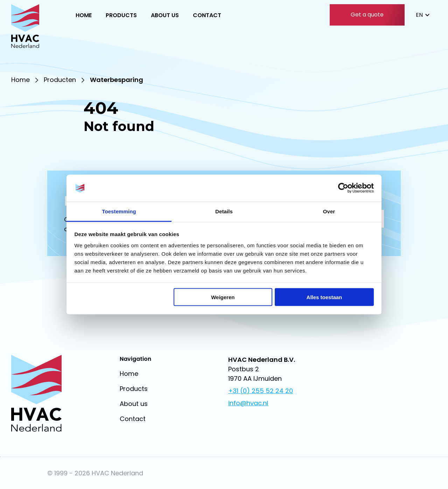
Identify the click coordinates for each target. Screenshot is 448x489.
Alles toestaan (324, 297)
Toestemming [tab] (119, 211)
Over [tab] (329, 211)
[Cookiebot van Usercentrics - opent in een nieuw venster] (343, 188)
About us (165, 15)
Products (121, 15)
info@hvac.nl (248, 403)
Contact (207, 15)
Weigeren (223, 297)
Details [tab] (224, 211)
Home (84, 15)
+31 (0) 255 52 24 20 (261, 391)
